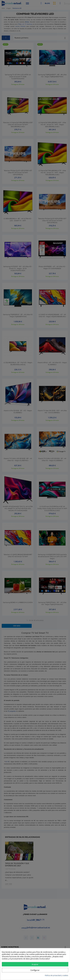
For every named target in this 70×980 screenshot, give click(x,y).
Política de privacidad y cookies (57, 975)
